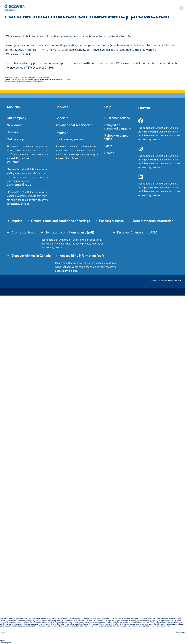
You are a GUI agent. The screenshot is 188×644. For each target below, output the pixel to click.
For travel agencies (69, 139)
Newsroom (15, 125)
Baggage (62, 132)
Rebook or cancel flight (117, 137)
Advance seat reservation (74, 125)
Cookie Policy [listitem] (166, 626)
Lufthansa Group (19, 185)
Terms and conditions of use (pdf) (67, 232)
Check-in (62, 118)
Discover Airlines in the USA (135, 233)
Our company (16, 118)
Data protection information (151, 221)
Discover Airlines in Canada (29, 256)
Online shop (15, 139)
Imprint (14, 221)
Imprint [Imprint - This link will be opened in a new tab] (3, 632)
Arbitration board (22, 233)
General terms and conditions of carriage (58, 221)
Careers (12, 132)
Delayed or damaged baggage (118, 127)
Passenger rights (109, 221)
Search (109, 153)
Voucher (13, 162)
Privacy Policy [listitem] (155, 626)
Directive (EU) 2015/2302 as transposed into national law (27, 77)
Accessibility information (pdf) (79, 256)
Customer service (117, 118)
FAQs (108, 146)
